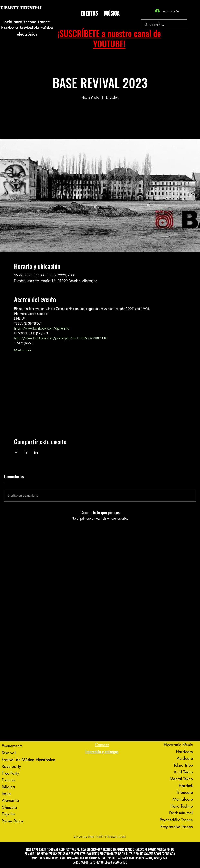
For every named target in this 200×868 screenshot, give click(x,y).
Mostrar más (23, 350)
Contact (102, 745)
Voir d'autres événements (100, 120)
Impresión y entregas (102, 752)
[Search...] (164, 25)
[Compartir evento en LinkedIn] (36, 452)
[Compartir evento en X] (26, 452)
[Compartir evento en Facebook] (16, 452)
